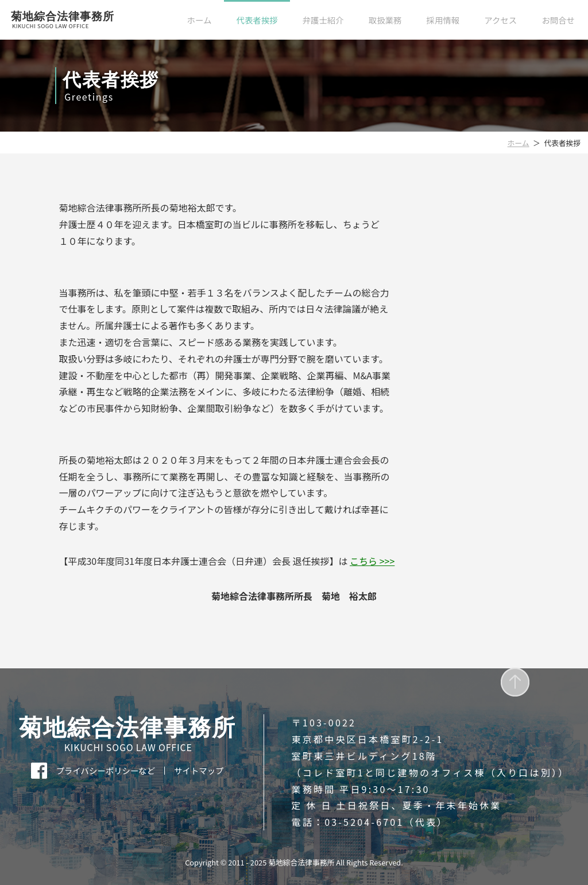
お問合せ (558, 20)
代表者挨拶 (257, 20)
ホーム (200, 20)
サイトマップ (199, 771)
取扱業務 (385, 20)
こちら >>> (372, 561)
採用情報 (443, 20)
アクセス (500, 20)
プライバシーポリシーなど (106, 771)
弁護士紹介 (323, 20)
